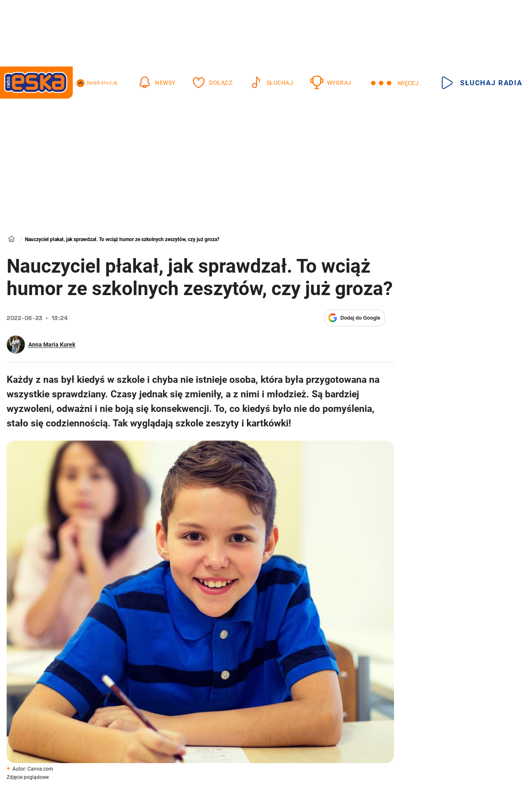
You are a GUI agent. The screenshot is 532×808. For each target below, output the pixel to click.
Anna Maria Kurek (52, 345)
